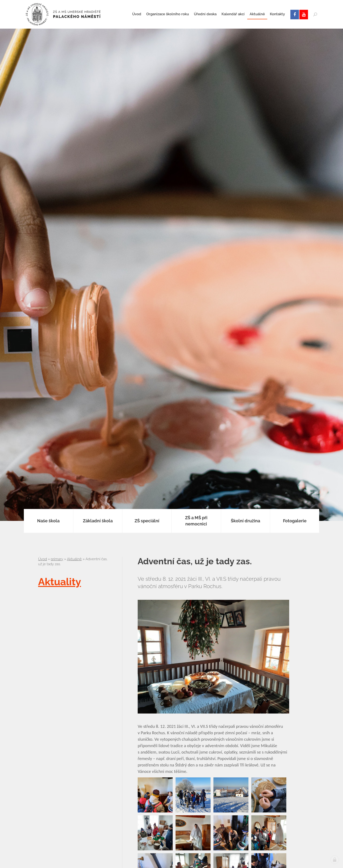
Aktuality (60, 582)
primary (57, 559)
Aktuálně (74, 559)
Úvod (43, 559)
